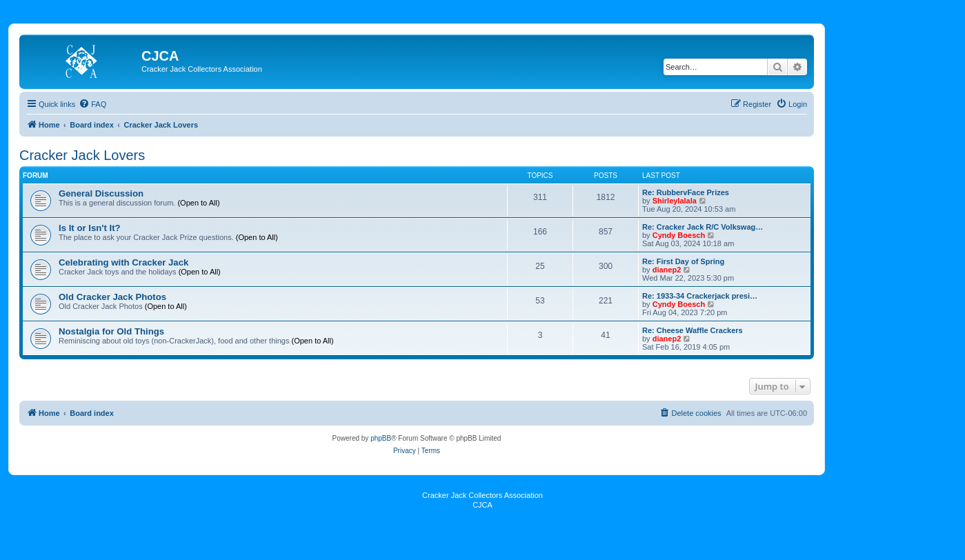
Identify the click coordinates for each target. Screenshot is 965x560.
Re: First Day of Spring (683, 261)
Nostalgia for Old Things (111, 331)
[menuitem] (92, 104)
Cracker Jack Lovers (82, 155)
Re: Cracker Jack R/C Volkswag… (703, 227)
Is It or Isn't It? (90, 228)
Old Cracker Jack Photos (112, 297)
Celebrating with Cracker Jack (123, 262)
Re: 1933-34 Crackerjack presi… (700, 296)
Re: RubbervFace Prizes (686, 192)
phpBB (381, 438)
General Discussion (101, 193)
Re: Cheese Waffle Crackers (693, 330)
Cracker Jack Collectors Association (482, 495)
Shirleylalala (675, 201)
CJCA (482, 505)
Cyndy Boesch (679, 235)
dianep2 (667, 270)
